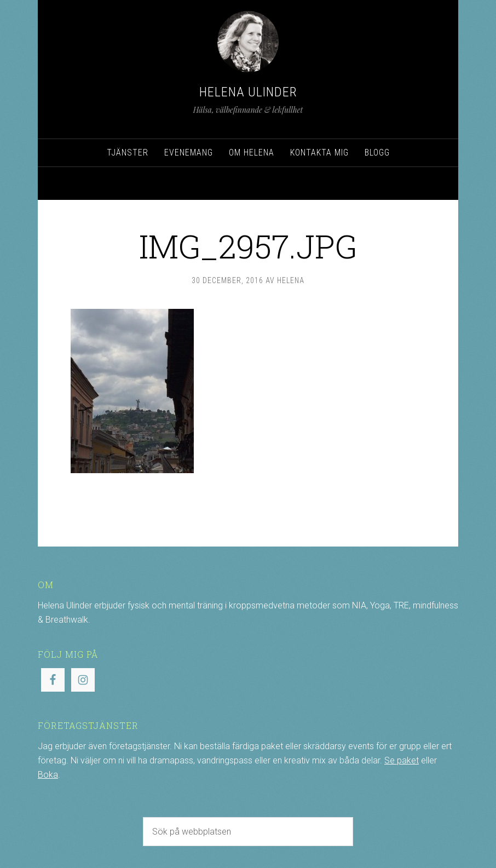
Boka (48, 775)
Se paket (402, 760)
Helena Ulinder (248, 92)
